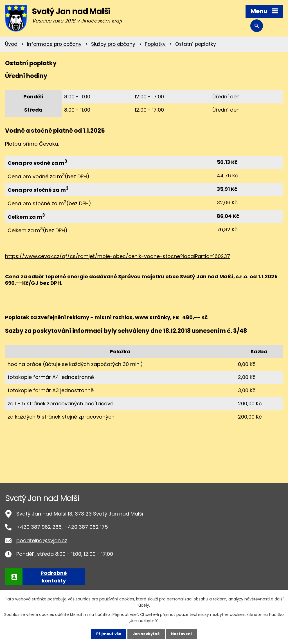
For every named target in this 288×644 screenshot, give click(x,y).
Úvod (11, 44)
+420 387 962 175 (86, 527)
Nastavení (183, 634)
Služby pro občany (113, 44)
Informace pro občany (54, 44)
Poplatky (155, 44)
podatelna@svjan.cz (42, 540)
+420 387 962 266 (39, 527)
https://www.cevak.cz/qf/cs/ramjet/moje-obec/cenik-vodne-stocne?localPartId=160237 (118, 256)
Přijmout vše (107, 634)
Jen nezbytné (146, 634)
